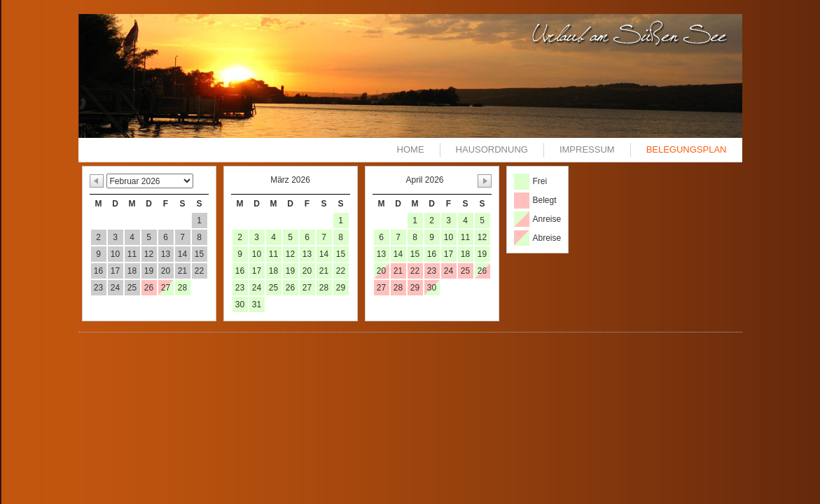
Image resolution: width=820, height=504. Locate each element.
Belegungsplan (687, 149)
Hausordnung (492, 149)
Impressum (587, 149)
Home (411, 149)
